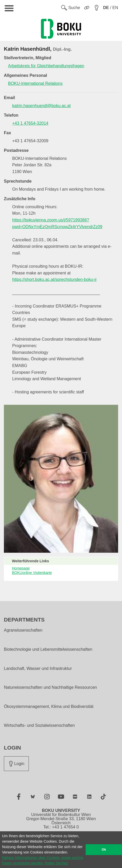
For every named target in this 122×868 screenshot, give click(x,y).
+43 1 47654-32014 (30, 123)
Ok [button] (104, 850)
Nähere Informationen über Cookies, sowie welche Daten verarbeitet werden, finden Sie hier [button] (43, 860)
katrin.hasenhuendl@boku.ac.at (41, 106)
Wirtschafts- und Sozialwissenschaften (39, 725)
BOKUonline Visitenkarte (32, 573)
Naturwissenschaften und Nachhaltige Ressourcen (50, 687)
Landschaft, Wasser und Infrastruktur (38, 669)
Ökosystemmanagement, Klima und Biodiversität (49, 707)
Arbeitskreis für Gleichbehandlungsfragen (46, 66)
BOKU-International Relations (35, 83)
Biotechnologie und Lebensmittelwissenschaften (48, 649)
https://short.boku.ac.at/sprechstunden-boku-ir (55, 279)
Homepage (21, 568)
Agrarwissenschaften (23, 630)
